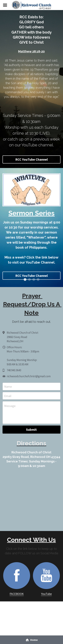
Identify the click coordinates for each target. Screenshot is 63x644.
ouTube (47, 594)
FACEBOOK (17, 594)
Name (8, 387)
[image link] (31, 5)
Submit (31, 429)
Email (8, 396)
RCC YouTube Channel (32, 159)
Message (10, 406)
